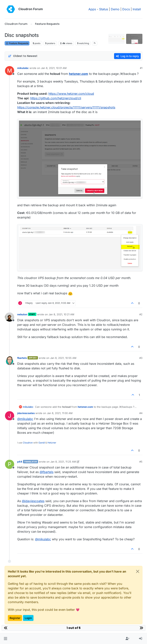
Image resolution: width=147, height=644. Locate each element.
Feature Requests (17, 43)
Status (104, 9)
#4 (141, 413)
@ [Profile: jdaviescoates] (33, 501)
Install (137, 9)
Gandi (42, 443)
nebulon (22, 314)
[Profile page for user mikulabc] (10, 71)
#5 (141, 462)
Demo (115, 9)
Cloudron (28, 443)
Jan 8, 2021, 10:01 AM (54, 68)
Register (15, 618)
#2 (141, 314)
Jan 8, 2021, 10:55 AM (63, 358)
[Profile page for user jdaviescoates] (10, 416)
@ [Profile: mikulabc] (25, 419)
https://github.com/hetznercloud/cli (56, 98)
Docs (126, 9)
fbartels (22, 358)
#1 (141, 68)
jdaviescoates (26, 413)
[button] (5, 639)
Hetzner (52, 443)
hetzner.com (78, 74)
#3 (141, 358)
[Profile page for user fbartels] (10, 361)
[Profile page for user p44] (10, 464)
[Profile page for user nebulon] (10, 317)
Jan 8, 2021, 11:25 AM (63, 462)
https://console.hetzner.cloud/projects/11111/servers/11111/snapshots (66, 107)
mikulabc (23, 68)
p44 (20, 462)
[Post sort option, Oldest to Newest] (23, 56)
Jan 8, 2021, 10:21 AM (61, 314)
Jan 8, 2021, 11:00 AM (60, 413)
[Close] (138, 571)
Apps (92, 9)
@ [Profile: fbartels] (47, 472)
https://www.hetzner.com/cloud (71, 94)
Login (28, 618)
